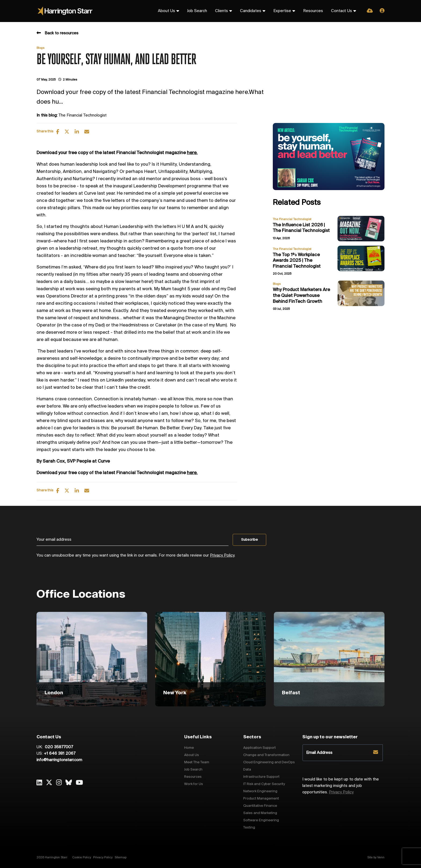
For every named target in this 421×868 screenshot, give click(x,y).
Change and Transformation (266, 755)
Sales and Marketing (260, 813)
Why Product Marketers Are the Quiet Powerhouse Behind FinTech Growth (301, 296)
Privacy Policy (222, 555)
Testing (249, 828)
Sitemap (121, 858)
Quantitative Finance (260, 806)
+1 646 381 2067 (60, 754)
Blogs (40, 48)
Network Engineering (260, 791)
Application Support (260, 748)
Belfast (291, 693)
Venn (381, 858)
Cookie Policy (82, 858)
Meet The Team (197, 762)
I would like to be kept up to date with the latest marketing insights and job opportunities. (341, 786)
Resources (313, 11)
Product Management (261, 799)
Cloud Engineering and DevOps (269, 762)
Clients (222, 11)
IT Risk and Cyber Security (264, 784)
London (54, 693)
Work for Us (194, 784)
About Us (166, 11)
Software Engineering (261, 820)
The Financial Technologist (83, 115)
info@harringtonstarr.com (59, 760)
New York (175, 693)
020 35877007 (58, 747)
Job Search (197, 11)
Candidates (251, 11)
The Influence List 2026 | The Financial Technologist (301, 228)
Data (247, 770)
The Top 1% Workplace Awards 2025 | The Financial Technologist (297, 261)
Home (189, 748)
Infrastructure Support (261, 777)
